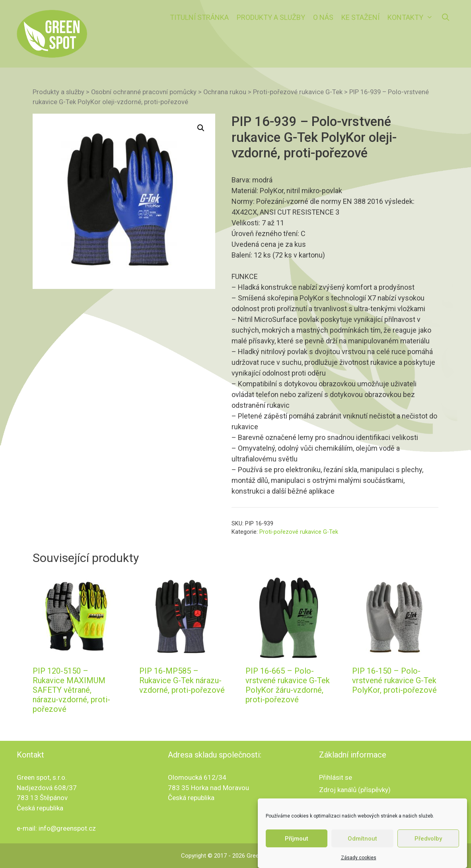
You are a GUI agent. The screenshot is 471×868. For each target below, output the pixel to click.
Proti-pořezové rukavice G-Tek (298, 92)
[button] (201, 128)
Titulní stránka (199, 17)
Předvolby (428, 851)
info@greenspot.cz (67, 828)
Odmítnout (362, 851)
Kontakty (412, 17)
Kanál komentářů (344, 802)
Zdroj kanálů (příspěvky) (355, 790)
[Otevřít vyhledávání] (446, 17)
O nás (323, 17)
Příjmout (297, 851)
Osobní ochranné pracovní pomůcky (144, 92)
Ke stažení (360, 17)
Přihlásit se (336, 777)
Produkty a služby (271, 17)
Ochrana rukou (225, 92)
